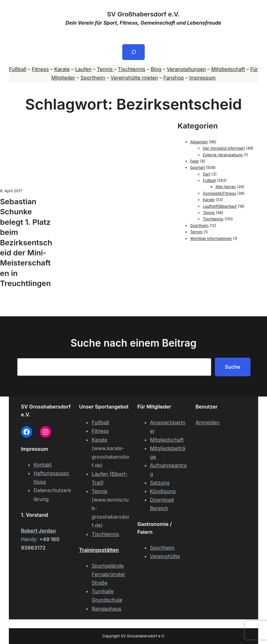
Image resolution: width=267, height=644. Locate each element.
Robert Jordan (38, 531)
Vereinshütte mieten (134, 78)
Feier (195, 161)
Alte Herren (226, 187)
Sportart (197, 167)
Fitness (40, 69)
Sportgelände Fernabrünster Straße (108, 574)
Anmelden (208, 422)
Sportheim (93, 78)
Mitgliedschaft (228, 69)
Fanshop (174, 78)
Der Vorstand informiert (224, 148)
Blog (156, 69)
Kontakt (42, 465)
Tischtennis (132, 69)
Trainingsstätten (99, 550)
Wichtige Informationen (211, 239)
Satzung (160, 483)
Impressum (203, 78)
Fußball (18, 69)
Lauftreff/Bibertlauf (220, 206)
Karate (62, 69)
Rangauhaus (106, 609)
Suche (233, 367)
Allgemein (199, 142)
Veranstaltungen (186, 69)
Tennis (106, 69)
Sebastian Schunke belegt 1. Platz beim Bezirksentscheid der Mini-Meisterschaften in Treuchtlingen (26, 242)
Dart (207, 174)
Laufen (83, 69)
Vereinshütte (165, 556)
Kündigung (163, 491)
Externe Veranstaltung (223, 155)
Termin (196, 232)
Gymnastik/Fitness (219, 193)
